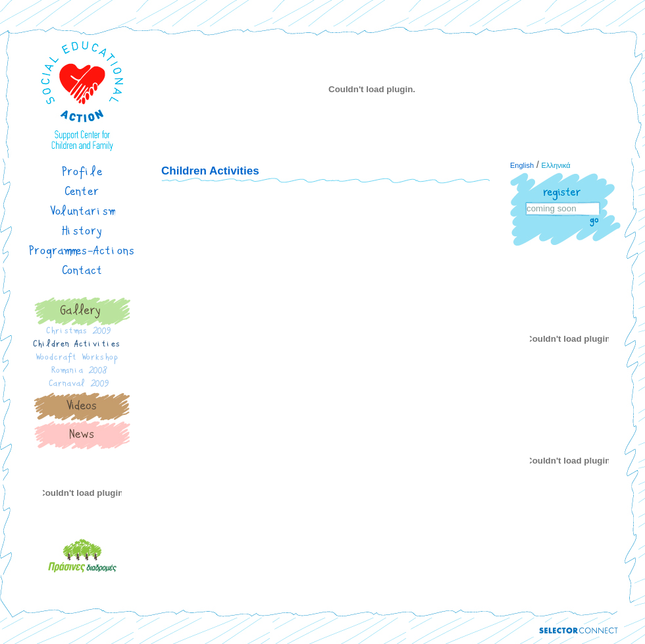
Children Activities (82, 346)
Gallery (82, 311)
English (522, 165)
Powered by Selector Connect (579, 631)
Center (82, 192)
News (82, 435)
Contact (83, 271)
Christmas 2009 (82, 333)
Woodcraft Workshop (82, 359)
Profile (83, 172)
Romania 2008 (82, 372)
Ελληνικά (556, 165)
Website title (82, 95)
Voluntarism (83, 211)
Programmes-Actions (82, 251)
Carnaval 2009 (82, 385)
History (83, 231)
